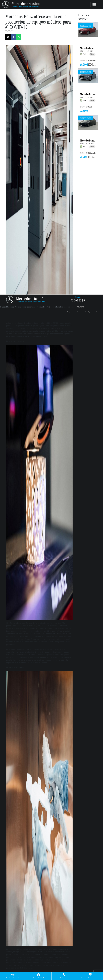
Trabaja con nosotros (73, 312)
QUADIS (81, 307)
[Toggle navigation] (94, 5)
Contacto (99, 312)
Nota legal (88, 312)
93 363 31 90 (78, 301)
